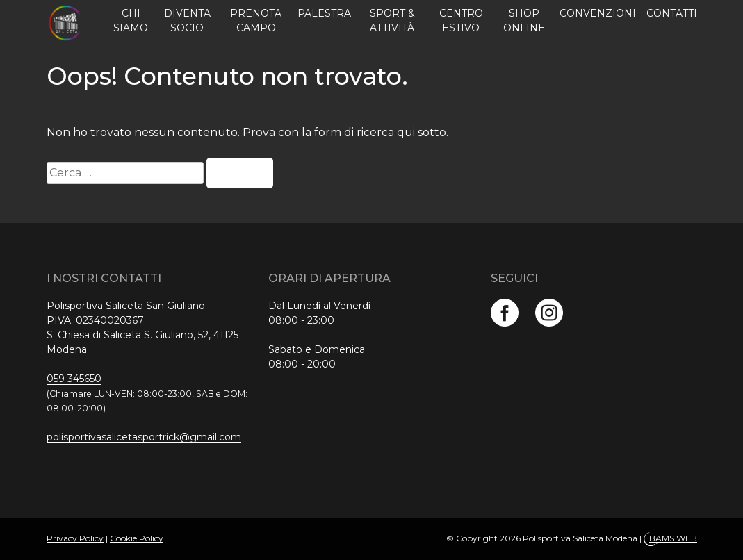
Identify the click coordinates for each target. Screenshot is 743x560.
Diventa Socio (187, 20)
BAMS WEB (673, 538)
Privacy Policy (75, 538)
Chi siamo (131, 20)
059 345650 (74, 379)
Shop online (524, 20)
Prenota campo (256, 20)
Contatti (672, 13)
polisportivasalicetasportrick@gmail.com (144, 437)
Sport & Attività (392, 20)
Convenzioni (598, 13)
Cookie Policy (137, 538)
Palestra (324, 13)
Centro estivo (461, 20)
